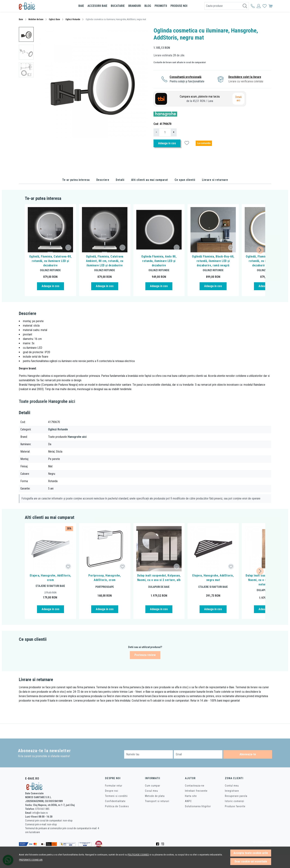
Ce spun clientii (185, 180)
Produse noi (179, 6)
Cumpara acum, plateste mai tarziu (200, 99)
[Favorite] (265, 6)
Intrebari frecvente (196, 791)
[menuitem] (26, 34)
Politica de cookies (138, 855)
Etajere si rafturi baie (50, 586)
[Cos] (270, 6)
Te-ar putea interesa (76, 180)
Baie (81, 6)
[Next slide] (260, 250)
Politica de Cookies (117, 806)
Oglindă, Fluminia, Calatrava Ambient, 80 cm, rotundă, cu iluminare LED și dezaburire (105, 261)
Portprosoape (105, 587)
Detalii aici (238, 99)
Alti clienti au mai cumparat (150, 180)
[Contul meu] (253, 6)
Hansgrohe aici (77, 437)
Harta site (191, 796)
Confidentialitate (115, 801)
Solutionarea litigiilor (198, 806)
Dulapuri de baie (159, 587)
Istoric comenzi (235, 801)
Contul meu (232, 786)
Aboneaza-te (248, 754)
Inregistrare (232, 791)
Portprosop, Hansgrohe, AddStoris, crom (105, 578)
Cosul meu (151, 791)
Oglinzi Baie (54, 19)
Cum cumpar (153, 786)
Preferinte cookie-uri (31, 860)
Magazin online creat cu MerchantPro (251, 846)
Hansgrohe (58, 401)
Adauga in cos (167, 143)
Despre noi (112, 791)
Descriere (103, 180)
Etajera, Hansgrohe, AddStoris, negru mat (213, 578)
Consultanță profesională (186, 77)
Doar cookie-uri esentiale (251, 861)
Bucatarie (118, 6)
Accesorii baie (97, 6)
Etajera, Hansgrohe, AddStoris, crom (50, 578)
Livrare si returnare (215, 180)
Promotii (161, 6)
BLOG (148, 6)
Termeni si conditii (116, 796)
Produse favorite (235, 806)
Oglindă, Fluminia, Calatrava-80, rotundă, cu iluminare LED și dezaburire (50, 261)
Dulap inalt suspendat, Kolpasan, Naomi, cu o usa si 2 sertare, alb (159, 578)
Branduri (135, 6)
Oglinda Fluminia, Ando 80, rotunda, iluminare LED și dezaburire (159, 261)
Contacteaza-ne (195, 786)
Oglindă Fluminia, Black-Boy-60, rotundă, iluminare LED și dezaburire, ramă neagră (213, 261)
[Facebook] (159, 844)
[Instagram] (164, 844)
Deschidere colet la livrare (245, 77)
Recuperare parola (236, 796)
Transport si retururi (157, 801)
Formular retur (114, 786)
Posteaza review (145, 655)
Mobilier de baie (36, 19)
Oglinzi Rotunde (73, 19)
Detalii (120, 180)
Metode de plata (155, 796)
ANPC (188, 801)
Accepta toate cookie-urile (251, 853)
